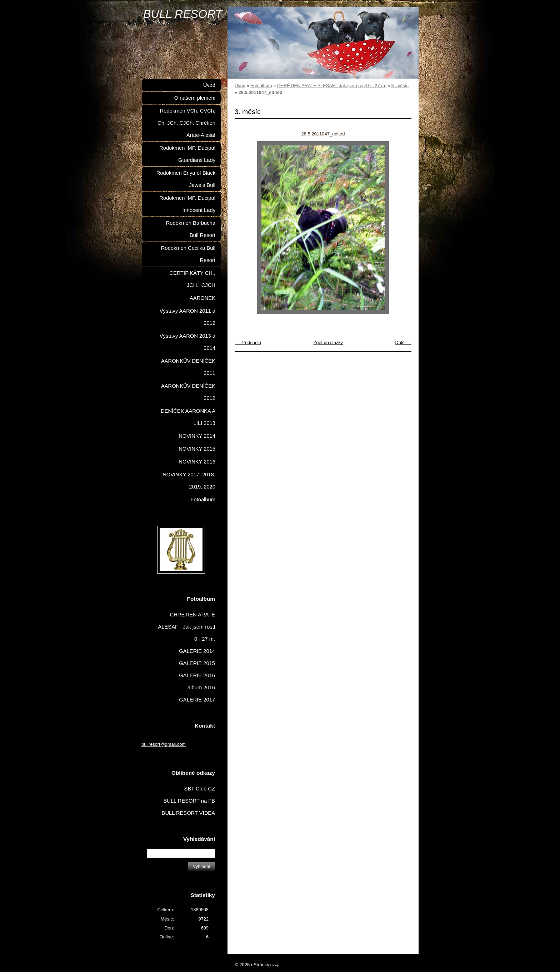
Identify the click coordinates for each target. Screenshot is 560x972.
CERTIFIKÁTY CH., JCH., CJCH (192, 279)
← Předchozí (248, 343)
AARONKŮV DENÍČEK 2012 (188, 392)
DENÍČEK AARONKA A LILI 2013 (188, 417)
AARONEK (202, 298)
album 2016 (201, 688)
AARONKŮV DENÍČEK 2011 (188, 367)
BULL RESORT (183, 14)
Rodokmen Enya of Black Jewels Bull (186, 179)
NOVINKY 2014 (197, 436)
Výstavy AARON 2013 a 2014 (187, 342)
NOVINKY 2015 (197, 449)
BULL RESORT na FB (189, 801)
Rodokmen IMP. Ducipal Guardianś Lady (187, 154)
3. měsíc (400, 86)
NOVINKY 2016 (197, 462)
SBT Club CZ (200, 789)
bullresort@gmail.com (164, 744)
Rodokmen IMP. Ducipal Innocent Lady (187, 204)
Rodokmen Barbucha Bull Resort (191, 229)
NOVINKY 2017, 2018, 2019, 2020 (189, 481)
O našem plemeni (195, 98)
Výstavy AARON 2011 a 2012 (187, 317)
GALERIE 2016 (197, 675)
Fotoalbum (261, 86)
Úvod (240, 86)
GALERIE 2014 (197, 651)
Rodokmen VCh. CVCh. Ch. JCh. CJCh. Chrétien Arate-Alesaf (186, 123)
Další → (403, 343)
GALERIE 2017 (197, 700)
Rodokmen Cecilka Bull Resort (188, 254)
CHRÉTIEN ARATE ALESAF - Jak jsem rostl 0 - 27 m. (332, 86)
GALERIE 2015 (197, 663)
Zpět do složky (328, 343)
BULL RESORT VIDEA (188, 813)
